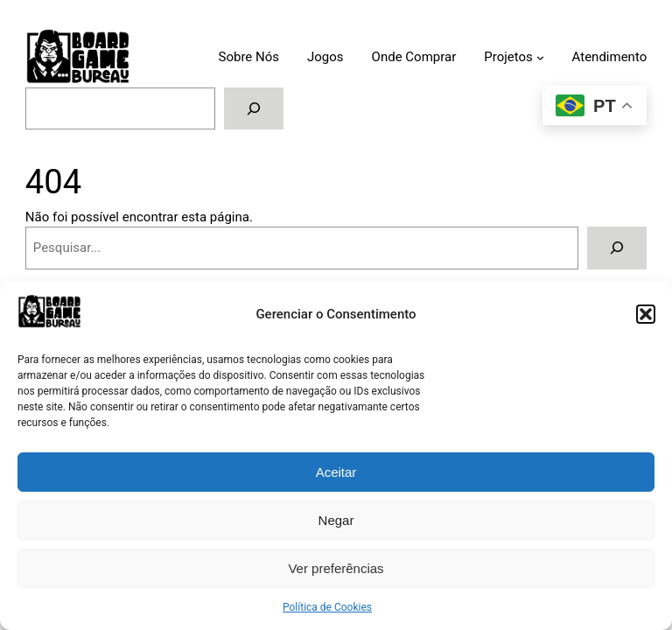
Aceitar (336, 472)
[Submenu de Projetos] (540, 57)
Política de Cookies (327, 607)
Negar (336, 520)
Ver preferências (336, 568)
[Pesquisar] (254, 108)
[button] (646, 314)
